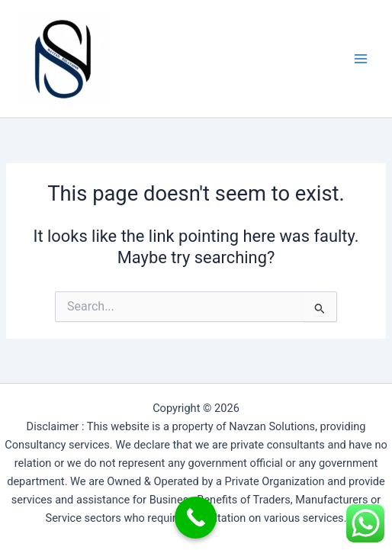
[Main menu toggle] (361, 59)
